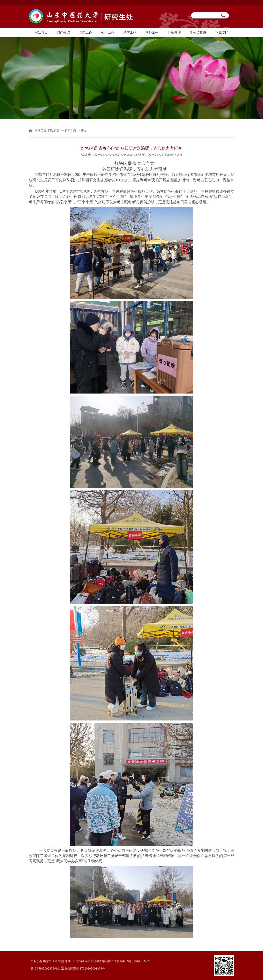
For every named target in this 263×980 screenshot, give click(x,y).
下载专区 (222, 33)
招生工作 (108, 33)
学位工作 (152, 33)
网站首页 (41, 33)
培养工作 (130, 33)
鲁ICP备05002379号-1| (46, 969)
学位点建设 (198, 33)
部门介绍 (63, 33)
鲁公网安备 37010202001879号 (85, 969)
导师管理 (174, 33)
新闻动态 (70, 131)
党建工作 (85, 33)
